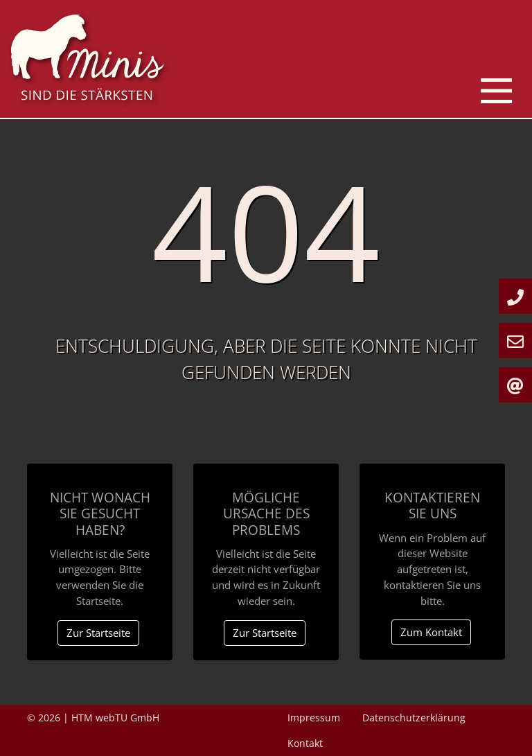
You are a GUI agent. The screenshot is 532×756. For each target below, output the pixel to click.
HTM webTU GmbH (115, 718)
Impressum (314, 718)
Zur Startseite (98, 633)
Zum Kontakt (431, 632)
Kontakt (305, 743)
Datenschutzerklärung (414, 718)
